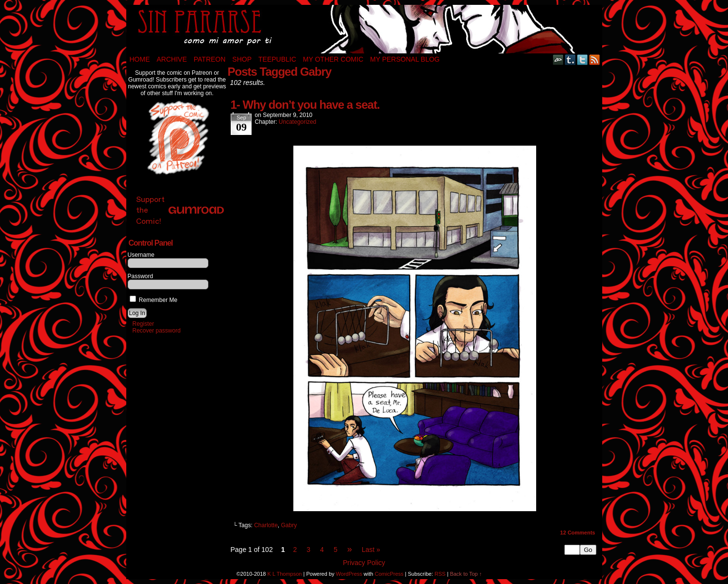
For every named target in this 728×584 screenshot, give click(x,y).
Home (140, 59)
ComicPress (389, 574)
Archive (172, 59)
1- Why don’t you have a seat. (305, 105)
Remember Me (154, 300)
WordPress (349, 574)
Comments (577, 533)
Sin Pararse (364, 29)
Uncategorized (297, 122)
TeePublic (277, 59)
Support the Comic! (180, 210)
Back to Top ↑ (466, 574)
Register (144, 324)
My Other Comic (333, 59)
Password (141, 276)
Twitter (583, 59)
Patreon (210, 59)
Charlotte (266, 525)
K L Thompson (285, 574)
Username (141, 255)
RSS (595, 59)
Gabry (289, 525)
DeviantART (558, 59)
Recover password (157, 331)
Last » (371, 550)
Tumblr (570, 59)
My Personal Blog (405, 59)
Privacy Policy (364, 563)
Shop (242, 59)
